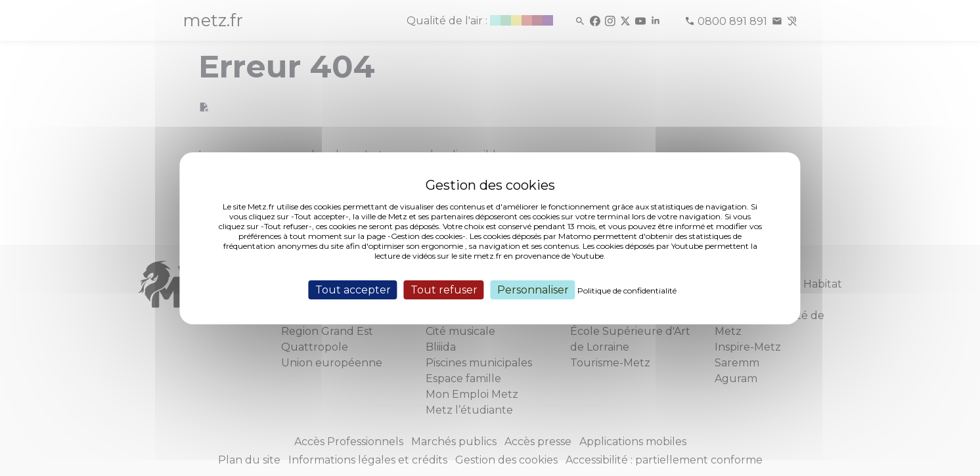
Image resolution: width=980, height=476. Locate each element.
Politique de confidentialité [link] (627, 290)
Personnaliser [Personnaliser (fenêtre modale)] (533, 289)
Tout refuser (444, 289)
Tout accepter (353, 289)
